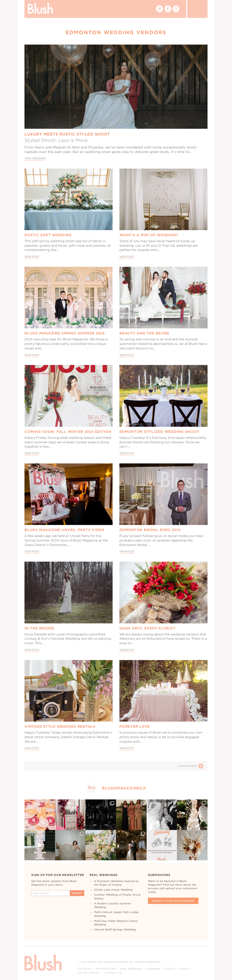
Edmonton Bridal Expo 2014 (150, 530)
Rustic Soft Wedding (48, 235)
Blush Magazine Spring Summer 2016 (65, 333)
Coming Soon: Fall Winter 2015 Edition (68, 432)
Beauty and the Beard (144, 333)
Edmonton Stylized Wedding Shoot (159, 432)
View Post (32, 257)
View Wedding (35, 159)
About (185, 969)
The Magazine (106, 969)
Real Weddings (131, 969)
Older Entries (191, 766)
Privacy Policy (89, 973)
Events (170, 969)
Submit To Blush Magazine (173, 901)
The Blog (84, 969)
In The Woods (39, 628)
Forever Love (135, 727)
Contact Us (113, 973)
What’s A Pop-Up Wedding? (149, 235)
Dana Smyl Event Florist (147, 628)
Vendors (154, 969)
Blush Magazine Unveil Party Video (64, 530)
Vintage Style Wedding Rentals (60, 727)
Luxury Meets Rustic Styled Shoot (67, 134)
